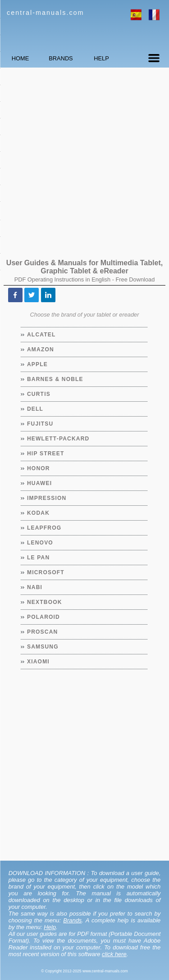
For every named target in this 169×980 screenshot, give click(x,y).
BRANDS (61, 58)
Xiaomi (39, 662)
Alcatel (42, 335)
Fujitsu (40, 424)
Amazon (41, 349)
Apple (38, 364)
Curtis (39, 394)
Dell (35, 409)
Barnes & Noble (55, 379)
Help (50, 927)
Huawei (40, 483)
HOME (20, 58)
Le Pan (39, 558)
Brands (72, 920)
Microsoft (46, 572)
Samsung (43, 647)
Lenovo (40, 543)
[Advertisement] (84, 159)
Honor (39, 468)
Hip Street (46, 454)
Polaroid (44, 617)
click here (114, 954)
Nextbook (45, 602)
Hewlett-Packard (58, 439)
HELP (101, 58)
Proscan (43, 632)
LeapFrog (44, 528)
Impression (47, 498)
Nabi (35, 587)
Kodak (39, 513)
